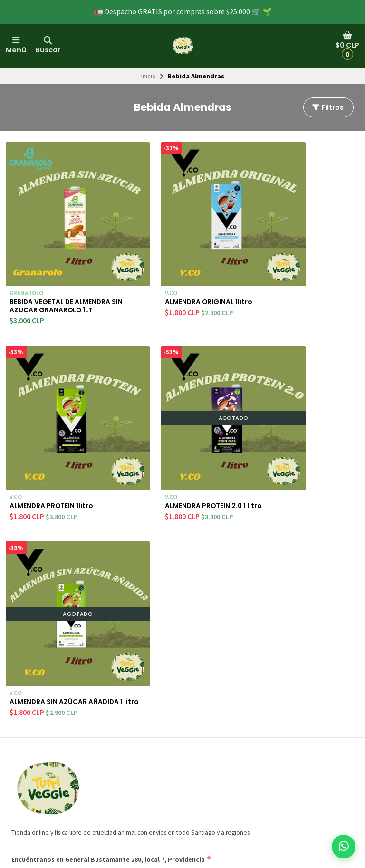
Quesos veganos (168, 765)
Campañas (26, 755)
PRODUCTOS (162, 723)
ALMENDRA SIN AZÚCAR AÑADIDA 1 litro (175, 456)
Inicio (149, 76)
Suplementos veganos (176, 776)
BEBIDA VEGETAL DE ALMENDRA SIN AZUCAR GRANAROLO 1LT (53, 278)
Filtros (327, 107)
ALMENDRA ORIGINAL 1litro (180, 269)
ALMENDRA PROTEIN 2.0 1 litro (56, 456)
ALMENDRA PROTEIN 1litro (300, 269)
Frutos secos (163, 798)
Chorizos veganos (170, 755)
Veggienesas (163, 733)
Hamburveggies (167, 744)
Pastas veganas (166, 787)
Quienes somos (34, 723)
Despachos (28, 733)
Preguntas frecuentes (43, 744)
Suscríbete (315, 767)
